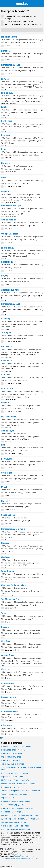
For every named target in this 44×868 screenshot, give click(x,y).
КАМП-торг (7, 121)
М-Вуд (4, 487)
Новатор (5, 543)
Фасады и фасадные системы (14, 822)
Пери (4, 445)
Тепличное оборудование (12, 791)
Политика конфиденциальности (24, 859)
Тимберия (6, 333)
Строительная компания (12, 777)
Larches (5, 107)
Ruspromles (7, 361)
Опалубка (26, 780)
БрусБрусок (7, 459)
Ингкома (5, 51)
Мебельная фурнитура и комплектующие (19, 784)
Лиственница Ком (10, 290)
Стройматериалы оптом (24, 166)
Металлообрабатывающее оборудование (19, 815)
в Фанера (7, 40)
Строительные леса (10, 798)
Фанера (21, 750)
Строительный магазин (23, 54)
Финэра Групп (8, 655)
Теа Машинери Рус (10, 599)
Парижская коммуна (11, 206)
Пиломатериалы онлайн (13, 529)
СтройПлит (7, 473)
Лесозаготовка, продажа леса (14, 805)
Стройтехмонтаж (10, 711)
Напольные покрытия (23, 237)
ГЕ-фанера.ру (8, 248)
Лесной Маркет (9, 220)
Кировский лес (8, 262)
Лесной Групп (8, 431)
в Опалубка (20, 195)
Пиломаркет (7, 347)
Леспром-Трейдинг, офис (13, 585)
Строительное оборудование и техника (18, 808)
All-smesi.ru (7, 725)
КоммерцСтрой (9, 697)
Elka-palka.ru (7, 93)
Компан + (6, 627)
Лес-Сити (6, 641)
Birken (4, 149)
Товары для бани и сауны (12, 764)
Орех (4, 178)
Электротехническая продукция (15, 773)
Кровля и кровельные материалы (28, 658)
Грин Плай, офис (9, 37)
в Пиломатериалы (22, 68)
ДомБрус (6, 557)
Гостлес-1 (6, 79)
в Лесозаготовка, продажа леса (28, 532)
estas (22, 4)
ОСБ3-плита (7, 389)
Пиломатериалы (21, 223)
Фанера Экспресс (10, 234)
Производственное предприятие (16, 801)
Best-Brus (6, 135)
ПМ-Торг (5, 501)
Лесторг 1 (6, 669)
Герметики (25, 826)
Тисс (3, 613)
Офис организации (9, 826)
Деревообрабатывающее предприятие (18, 746)
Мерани (5, 192)
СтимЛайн (6, 375)
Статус (4, 276)
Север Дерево (8, 515)
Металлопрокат (20, 350)
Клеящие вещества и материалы (16, 829)
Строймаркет (8, 683)
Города (17, 856)
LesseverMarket (9, 417)
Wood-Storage (8, 571)
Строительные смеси (11, 760)
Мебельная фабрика (10, 780)
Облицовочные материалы (25, 574)
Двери (17, 630)
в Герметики (21, 728)
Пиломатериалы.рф (11, 65)
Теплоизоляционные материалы (16, 794)
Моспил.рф (7, 319)
